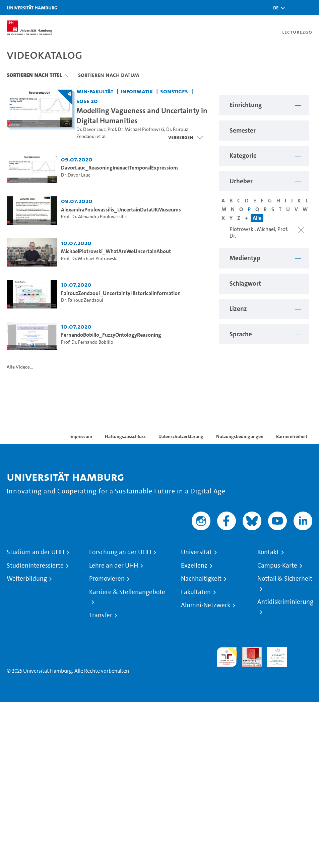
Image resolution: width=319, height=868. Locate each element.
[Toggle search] (294, 8)
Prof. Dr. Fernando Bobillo (87, 342)
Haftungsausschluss (125, 436)
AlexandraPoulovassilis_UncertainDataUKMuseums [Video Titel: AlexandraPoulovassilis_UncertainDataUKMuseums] (121, 210)
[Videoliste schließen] (185, 137)
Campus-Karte (277, 566)
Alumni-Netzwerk (206, 605)
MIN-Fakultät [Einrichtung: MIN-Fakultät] (95, 91)
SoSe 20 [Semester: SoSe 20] (87, 101)
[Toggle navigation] (311, 8)
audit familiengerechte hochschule (227, 657)
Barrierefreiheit (292, 436)
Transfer (101, 615)
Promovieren (107, 579)
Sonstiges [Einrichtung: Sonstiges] (174, 91)
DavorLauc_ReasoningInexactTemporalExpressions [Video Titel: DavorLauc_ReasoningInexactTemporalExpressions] (120, 168)
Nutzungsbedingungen (240, 436)
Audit (248, 651)
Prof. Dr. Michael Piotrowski (136, 129)
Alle (257, 218)
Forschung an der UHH (120, 552)
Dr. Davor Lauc (91, 129)
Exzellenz (194, 566)
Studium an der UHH (36, 552)
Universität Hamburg (32, 8)
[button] (276, 8)
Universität (196, 552)
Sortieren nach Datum (109, 75)
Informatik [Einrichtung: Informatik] (137, 91)
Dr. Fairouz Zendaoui (82, 300)
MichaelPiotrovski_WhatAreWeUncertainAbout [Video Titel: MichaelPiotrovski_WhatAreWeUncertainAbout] (116, 251)
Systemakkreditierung (302, 651)
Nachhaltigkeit (201, 579)
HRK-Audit (273, 655)
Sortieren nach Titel (34, 75)
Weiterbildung (27, 579)
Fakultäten (196, 592)
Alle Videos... (20, 367)
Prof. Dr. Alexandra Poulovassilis (94, 217)
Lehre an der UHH (114, 566)
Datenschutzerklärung (181, 436)
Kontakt (268, 552)
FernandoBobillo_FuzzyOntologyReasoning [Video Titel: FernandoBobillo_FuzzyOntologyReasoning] (111, 335)
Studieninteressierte (35, 566)
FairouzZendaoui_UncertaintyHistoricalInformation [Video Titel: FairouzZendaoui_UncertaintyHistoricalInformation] (121, 293)
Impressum (81, 436)
